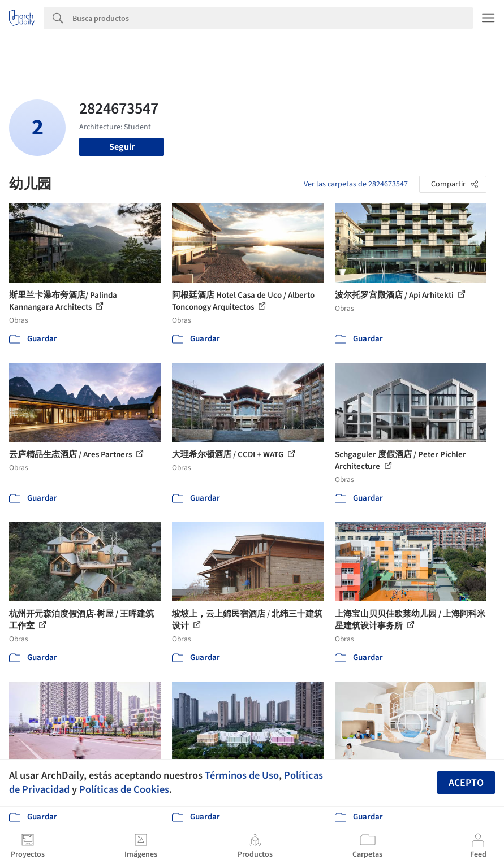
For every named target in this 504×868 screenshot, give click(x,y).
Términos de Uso (242, 775)
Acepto (466, 783)
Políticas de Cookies (124, 789)
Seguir (122, 147)
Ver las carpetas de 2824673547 (356, 184)
